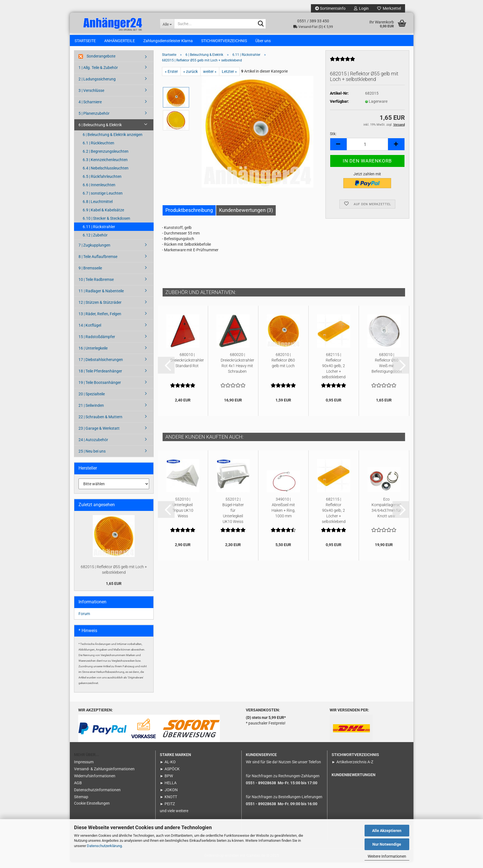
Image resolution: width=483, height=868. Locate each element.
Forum (84, 619)
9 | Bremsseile (90, 274)
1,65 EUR (114, 589)
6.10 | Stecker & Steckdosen (106, 224)
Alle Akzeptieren (387, 831)
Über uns (263, 41)
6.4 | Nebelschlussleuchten (106, 174)
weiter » (210, 77)
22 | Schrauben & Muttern (100, 422)
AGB (78, 788)
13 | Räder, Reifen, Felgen (100, 319)
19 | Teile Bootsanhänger (100, 388)
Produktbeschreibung (189, 216)
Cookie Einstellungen (92, 809)
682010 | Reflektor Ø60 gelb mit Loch (283, 366)
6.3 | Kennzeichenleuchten (105, 165)
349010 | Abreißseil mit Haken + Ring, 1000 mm (283, 513)
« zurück (191, 77)
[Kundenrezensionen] (342, 67)
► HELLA (168, 788)
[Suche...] (167, 24)
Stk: (333, 139)
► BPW (166, 781)
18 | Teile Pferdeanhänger (100, 377)
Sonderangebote (97, 62)
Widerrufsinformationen (95, 781)
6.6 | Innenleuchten (99, 190)
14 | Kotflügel (90, 331)
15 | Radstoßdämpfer (97, 342)
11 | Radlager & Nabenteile (101, 296)
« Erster (171, 77)
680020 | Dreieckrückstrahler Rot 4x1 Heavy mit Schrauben (237, 369)
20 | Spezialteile (92, 400)
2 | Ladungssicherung (97, 85)
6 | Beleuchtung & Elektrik (100, 130)
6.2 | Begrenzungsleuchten (106, 157)
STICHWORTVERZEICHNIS (224, 41)
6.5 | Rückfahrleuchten (102, 182)
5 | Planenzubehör (94, 119)
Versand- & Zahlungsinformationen (104, 774)
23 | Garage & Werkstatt (99, 434)
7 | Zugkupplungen (94, 251)
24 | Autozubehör (93, 445)
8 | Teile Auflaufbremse (98, 262)
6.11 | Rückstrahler (99, 232)
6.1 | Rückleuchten (98, 149)
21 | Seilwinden (91, 411)
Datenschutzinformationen (97, 795)
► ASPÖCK (170, 774)
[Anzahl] (367, 150)
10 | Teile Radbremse (96, 285)
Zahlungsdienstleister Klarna (168, 41)
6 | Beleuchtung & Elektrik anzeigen (113, 140)
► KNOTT (168, 802)
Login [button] (361, 8)
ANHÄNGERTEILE (120, 41)
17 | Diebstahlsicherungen (101, 365)
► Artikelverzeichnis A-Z (352, 767)
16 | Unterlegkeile (93, 354)
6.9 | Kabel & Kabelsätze (103, 216)
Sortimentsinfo (330, 8)
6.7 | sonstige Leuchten (103, 199)
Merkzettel (389, 8)
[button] (338, 150)
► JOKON (169, 795)
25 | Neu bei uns (92, 457)
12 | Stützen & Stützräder (100, 308)
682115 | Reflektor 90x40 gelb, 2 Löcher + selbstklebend (334, 371)
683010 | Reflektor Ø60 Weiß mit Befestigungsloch (387, 369)
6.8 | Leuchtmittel (98, 207)
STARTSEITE (85, 41)
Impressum (84, 767)
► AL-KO (168, 767)
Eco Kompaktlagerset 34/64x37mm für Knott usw (386, 513)
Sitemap (81, 802)
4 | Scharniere (90, 107)
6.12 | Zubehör (95, 241)
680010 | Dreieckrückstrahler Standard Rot (187, 366)
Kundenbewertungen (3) (246, 216)
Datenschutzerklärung (104, 846)
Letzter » (229, 77)
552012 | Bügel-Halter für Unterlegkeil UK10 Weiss (233, 516)
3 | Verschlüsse (91, 96)
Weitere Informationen (387, 856)
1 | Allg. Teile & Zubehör (98, 73)
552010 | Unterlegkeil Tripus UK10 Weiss (183, 513)
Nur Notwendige (387, 844)
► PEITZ (167, 809)
